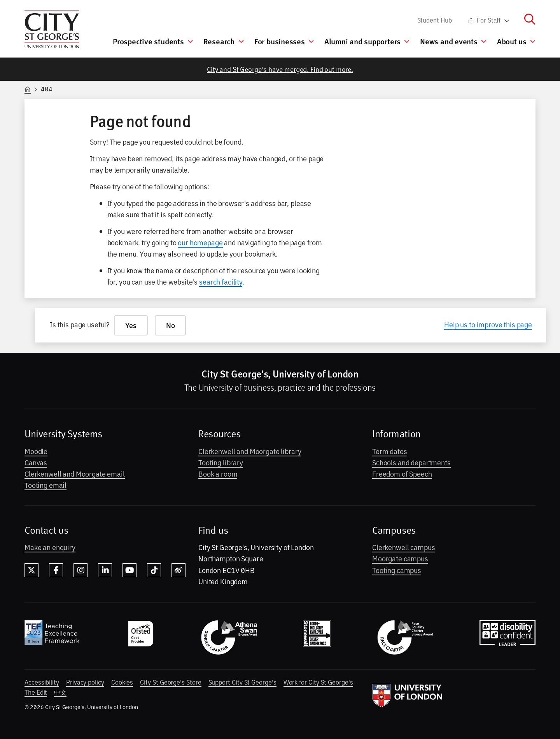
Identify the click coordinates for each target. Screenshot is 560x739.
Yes (131, 325)
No (171, 325)
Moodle (36, 451)
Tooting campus (397, 570)
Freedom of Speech (402, 473)
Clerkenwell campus (403, 547)
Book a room (218, 473)
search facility (221, 281)
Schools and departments (411, 462)
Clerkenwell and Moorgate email (75, 473)
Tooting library (221, 462)
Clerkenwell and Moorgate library (250, 451)
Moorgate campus (400, 558)
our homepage (200, 242)
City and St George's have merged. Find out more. (280, 69)
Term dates (390, 451)
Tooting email (45, 485)
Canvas (36, 462)
